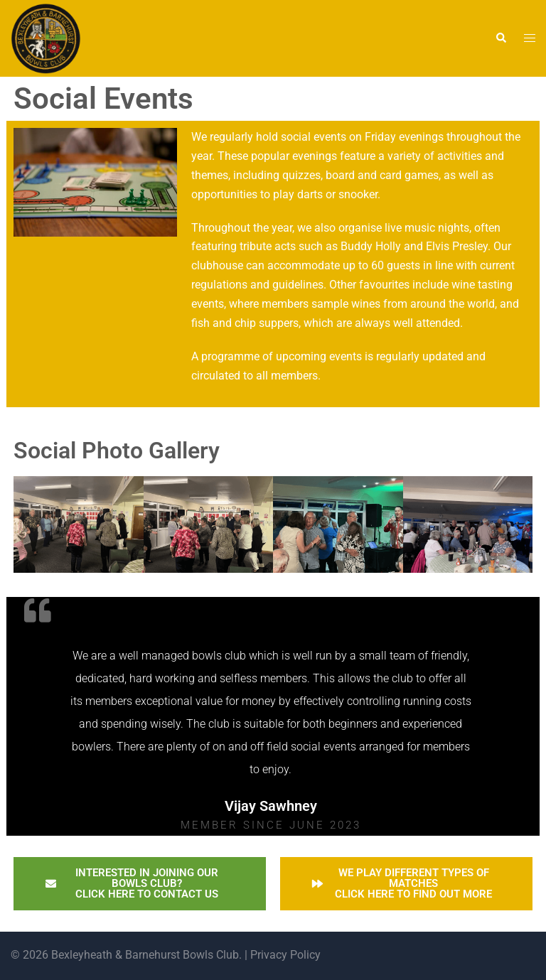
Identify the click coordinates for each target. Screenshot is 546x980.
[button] (500, 38)
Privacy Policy (284, 955)
